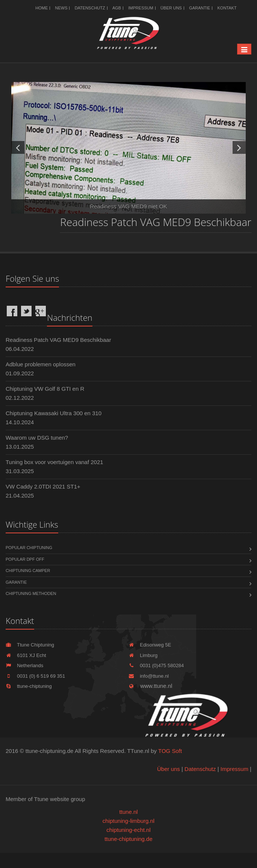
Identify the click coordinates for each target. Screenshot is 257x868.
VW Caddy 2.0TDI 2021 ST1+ (43, 486)
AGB (117, 8)
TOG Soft (170, 751)
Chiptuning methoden (31, 593)
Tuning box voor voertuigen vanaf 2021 (54, 462)
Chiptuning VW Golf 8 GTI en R (45, 389)
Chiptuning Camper (28, 571)
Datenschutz (90, 8)
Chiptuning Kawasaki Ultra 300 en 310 (54, 413)
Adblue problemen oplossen (41, 364)
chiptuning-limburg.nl (128, 821)
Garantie (200, 8)
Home (42, 8)
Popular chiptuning (29, 548)
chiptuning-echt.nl (128, 830)
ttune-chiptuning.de (128, 839)
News (61, 8)
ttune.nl (128, 812)
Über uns (171, 8)
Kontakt (227, 8)
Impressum (141, 8)
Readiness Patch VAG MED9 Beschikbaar (58, 340)
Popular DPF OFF (25, 559)
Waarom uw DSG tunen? (37, 438)
